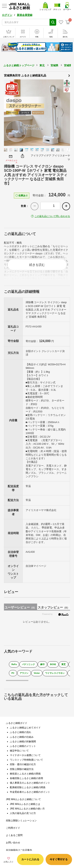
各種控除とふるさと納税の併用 (26, 778)
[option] (37, 113)
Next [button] (65, 113)
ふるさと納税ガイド (17, 723)
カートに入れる (30, 859)
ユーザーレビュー (20, 607)
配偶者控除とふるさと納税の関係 (28, 787)
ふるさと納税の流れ (21, 732)
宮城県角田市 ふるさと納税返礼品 (37, 75)
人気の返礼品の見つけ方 (23, 813)
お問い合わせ (13, 843)
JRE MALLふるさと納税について (23, 799)
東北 (42, 65)
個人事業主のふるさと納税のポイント (30, 783)
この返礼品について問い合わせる (52, 216)
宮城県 (54, 65)
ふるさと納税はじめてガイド (25, 728)
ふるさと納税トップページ (19, 65)
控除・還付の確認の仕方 (23, 764)
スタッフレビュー (54, 607)
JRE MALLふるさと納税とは (25, 804)
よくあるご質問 (14, 835)
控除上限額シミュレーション (21, 821)
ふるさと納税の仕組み (22, 737)
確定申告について (19, 751)
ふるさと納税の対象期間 (23, 742)
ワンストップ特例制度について (26, 760)
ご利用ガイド (13, 828)
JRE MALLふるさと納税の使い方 (27, 809)
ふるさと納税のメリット (23, 746)
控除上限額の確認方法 (22, 769)
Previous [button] (9, 113)
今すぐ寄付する (59, 859)
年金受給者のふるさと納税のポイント (30, 792)
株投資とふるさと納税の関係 (25, 774)
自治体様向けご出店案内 (19, 850)
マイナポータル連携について (25, 755)
